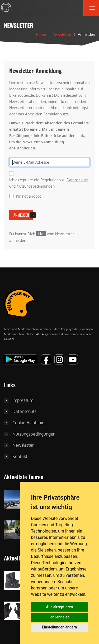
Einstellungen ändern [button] (60, 627)
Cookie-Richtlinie (28, 423)
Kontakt (20, 457)
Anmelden (21, 215)
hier (41, 233)
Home (41, 34)
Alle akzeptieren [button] (59, 607)
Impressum (23, 401)
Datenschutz (77, 180)
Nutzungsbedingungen (36, 186)
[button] (91, 8)
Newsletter (62, 34)
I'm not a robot (29, 196)
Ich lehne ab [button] (59, 617)
